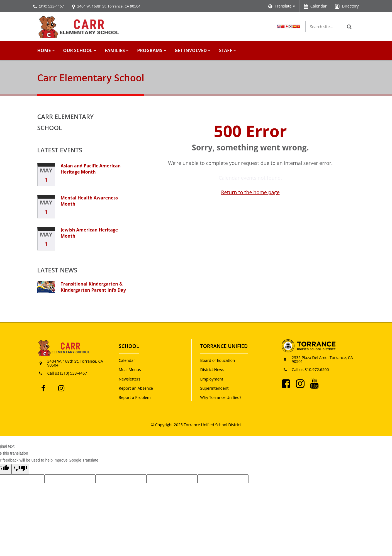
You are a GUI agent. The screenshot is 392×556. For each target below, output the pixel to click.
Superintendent (215, 388)
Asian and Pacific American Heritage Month (91, 169)
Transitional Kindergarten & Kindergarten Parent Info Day (93, 287)
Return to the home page (250, 192)
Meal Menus (130, 370)
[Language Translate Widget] (282, 6)
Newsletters (130, 379)
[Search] (349, 26)
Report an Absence (136, 388)
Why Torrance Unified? (221, 397)
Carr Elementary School (66, 122)
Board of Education (218, 360)
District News (212, 370)
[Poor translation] (20, 469)
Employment (212, 379)
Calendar (127, 360)
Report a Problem (135, 397)
